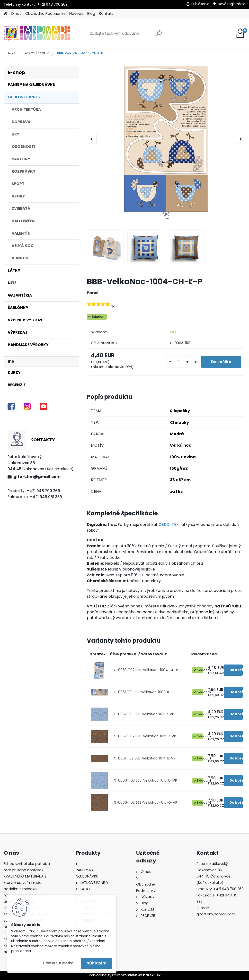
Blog (91, 13)
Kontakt (106, 13)
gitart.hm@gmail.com (37, 477)
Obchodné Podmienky (45, 13)
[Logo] (37, 34)
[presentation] (92, 139)
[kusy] (179, 362)
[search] (159, 35)
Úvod (11, 53)
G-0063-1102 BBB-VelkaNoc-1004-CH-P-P (148, 670)
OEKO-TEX (169, 524)
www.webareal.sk (144, 975)
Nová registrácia (232, 4)
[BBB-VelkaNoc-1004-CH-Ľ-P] (166, 139)
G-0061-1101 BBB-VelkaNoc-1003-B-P (143, 692)
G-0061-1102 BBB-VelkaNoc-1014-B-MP (145, 758)
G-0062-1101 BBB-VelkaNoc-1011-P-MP (144, 714)
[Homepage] (5, 14)
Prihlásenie (200, 4)
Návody (76, 13)
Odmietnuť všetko (58, 963)
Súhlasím (97, 963)
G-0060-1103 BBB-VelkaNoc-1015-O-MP (145, 780)
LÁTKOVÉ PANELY (36, 53)
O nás (16, 13)
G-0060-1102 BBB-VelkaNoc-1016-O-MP (146, 803)
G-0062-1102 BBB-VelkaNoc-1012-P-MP (145, 736)
